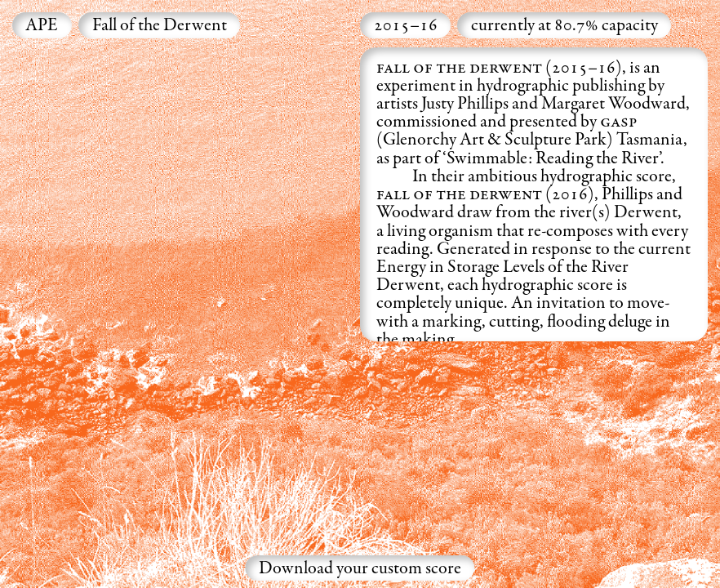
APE (42, 26)
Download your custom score (360, 569)
